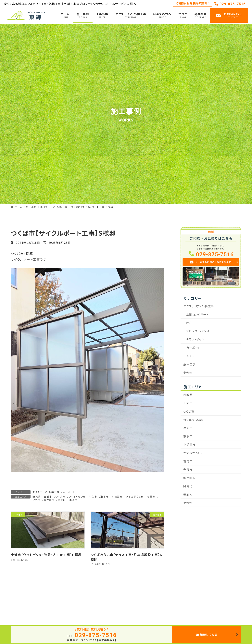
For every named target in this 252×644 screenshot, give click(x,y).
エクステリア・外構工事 (46, 492)
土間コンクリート (198, 314)
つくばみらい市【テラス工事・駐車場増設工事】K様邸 (126, 557)
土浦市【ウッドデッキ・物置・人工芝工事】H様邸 (46, 555)
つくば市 (60, 496)
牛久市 (93, 496)
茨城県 (37, 496)
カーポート (69, 492)
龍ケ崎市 (49, 500)
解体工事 (190, 364)
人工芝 (191, 356)
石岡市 (151, 496)
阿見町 (62, 500)
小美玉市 (117, 496)
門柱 (189, 323)
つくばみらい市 (77, 496)
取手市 (104, 496)
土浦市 (48, 496)
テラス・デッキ (195, 339)
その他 (188, 373)
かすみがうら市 (135, 496)
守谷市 (37, 500)
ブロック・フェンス (198, 331)
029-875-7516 (230, 4)
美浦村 (73, 500)
